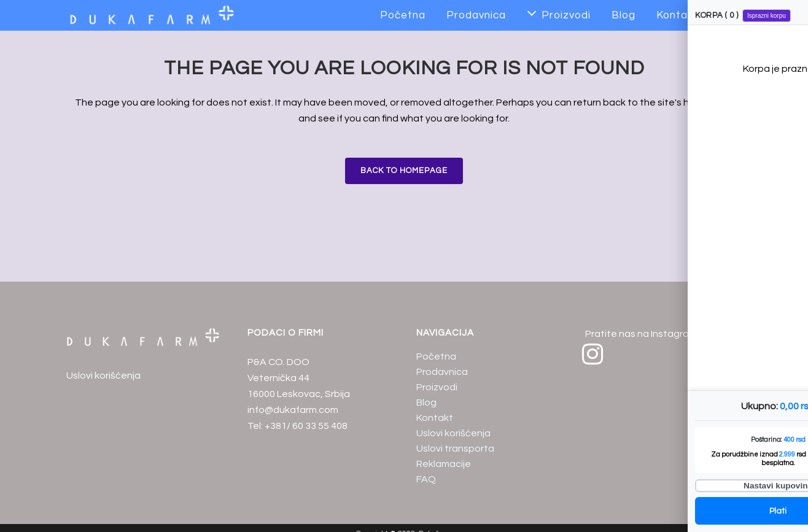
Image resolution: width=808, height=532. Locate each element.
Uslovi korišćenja (103, 376)
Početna (436, 357)
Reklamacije (444, 464)
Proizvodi (437, 387)
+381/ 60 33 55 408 (306, 426)
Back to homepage (404, 171)
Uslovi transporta (455, 449)
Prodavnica (442, 372)
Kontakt (435, 418)
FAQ (426, 479)
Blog (426, 403)
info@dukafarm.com (293, 410)
